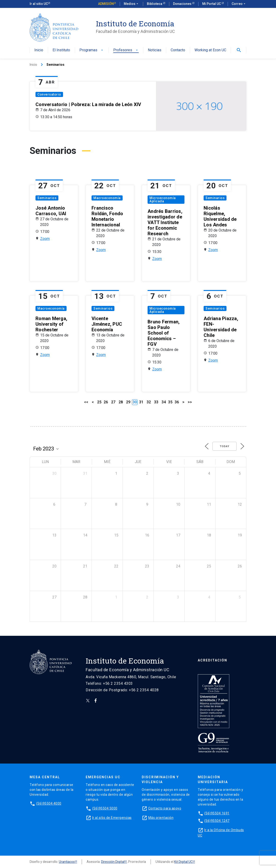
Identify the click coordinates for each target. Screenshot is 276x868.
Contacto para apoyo (165, 808)
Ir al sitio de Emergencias (112, 818)
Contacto (178, 50)
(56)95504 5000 (105, 808)
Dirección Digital (113, 862)
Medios (131, 4)
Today (225, 446)
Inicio (39, 50)
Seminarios (47, 198)
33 (156, 402)
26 (106, 402)
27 (113, 402)
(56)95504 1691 (217, 813)
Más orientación (161, 818)
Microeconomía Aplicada (163, 200)
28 (121, 402)
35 (170, 402)
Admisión (106, 4)
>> (190, 402)
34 (164, 402)
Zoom (45, 239)
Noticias (155, 50)
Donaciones (183, 4)
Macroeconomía (107, 198)
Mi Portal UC (212, 4)
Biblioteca (155, 4)
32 (149, 402)
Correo (239, 4)
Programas (92, 50)
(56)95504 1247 (217, 821)
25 (99, 402)
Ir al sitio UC (39, 4)
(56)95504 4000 (49, 803)
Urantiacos (67, 862)
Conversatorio (49, 94)
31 (141, 402)
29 (128, 402)
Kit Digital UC (183, 862)
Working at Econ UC (210, 50)
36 (177, 402)
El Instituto (61, 50)
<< (86, 402)
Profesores (126, 50)
